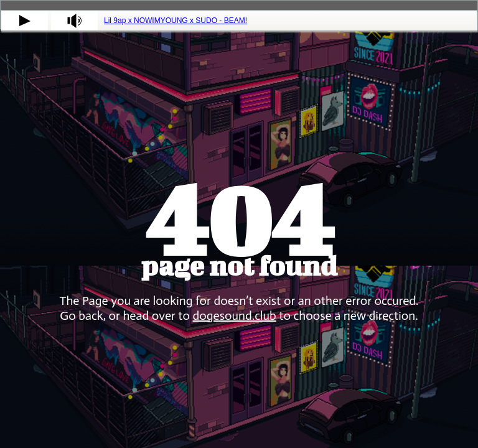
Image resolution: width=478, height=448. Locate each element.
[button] (25, 21)
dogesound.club (235, 315)
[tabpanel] (239, 21)
